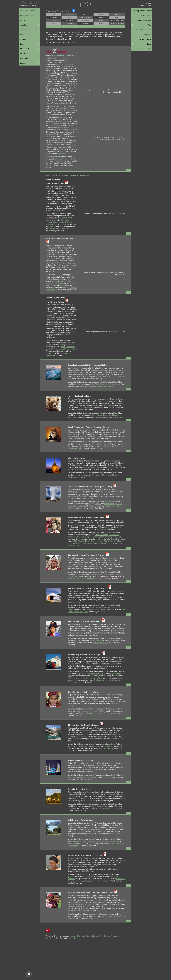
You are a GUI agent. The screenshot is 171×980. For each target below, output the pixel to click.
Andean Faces (95, 746)
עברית (149, 3)
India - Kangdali (85, 18)
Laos (53, 21)
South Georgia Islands (54, 283)
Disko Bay (99, 384)
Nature (98, 415)
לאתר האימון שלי (145, 5)
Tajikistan (85, 24)
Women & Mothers (117, 24)
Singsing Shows (52, 222)
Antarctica (69, 14)
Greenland (53, 18)
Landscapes (73, 477)
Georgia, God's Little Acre (114, 808)
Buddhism (113, 475)
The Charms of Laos (100, 643)
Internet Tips (72, 938)
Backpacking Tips (57, 938)
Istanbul (105, 777)
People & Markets (102, 475)
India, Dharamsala (68, 347)
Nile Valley (99, 444)
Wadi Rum (107, 537)
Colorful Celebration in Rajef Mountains (98, 543)
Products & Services (143, 30)
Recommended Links (143, 20)
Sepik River (69, 222)
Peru (53, 24)
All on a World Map (27, 15)
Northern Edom (74, 537)
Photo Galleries (92, 936)
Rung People (114, 574)
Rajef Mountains (93, 537)
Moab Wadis (114, 535)
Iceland (69, 18)
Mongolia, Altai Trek (84, 841)
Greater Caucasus (102, 806)
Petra (83, 537)
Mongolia (69, 21)
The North (99, 640)
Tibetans (69, 24)
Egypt (85, 14)
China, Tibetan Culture (68, 349)
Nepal (101, 21)
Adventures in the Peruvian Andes (103, 713)
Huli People (66, 220)
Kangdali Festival (102, 574)
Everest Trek (100, 674)
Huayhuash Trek (82, 746)
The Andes (108, 746)
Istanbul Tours (91, 779)
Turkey (101, 24)
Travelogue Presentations (142, 11)
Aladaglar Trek (82, 777)
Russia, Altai (114, 841)
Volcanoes (105, 415)
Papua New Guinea (117, 21)
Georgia (117, 14)
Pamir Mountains (82, 711)
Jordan (101, 18)
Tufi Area (65, 224)
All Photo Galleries (27, 11)
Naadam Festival (110, 607)
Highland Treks (52, 224)
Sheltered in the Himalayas (83, 678)
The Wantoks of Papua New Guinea (62, 228)
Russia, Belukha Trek (101, 841)
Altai (53, 14)
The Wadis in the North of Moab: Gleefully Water (93, 541)
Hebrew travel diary (105, 386)
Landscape (99, 607)
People (61, 222)
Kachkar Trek (93, 777)
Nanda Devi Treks (75, 576)
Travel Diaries (146, 15)
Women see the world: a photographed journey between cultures (97, 880)
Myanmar (85, 21)
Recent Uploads (145, 39)
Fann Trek (97, 711)
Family (101, 14)
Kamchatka (117, 18)
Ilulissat (110, 384)
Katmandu (91, 674)
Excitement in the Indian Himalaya (86, 578)
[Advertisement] (85, 961)
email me (73, 42)
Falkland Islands (68, 281)
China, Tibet (50, 349)
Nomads (71, 609)
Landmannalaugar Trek (113, 504)
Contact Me (146, 49)
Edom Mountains (101, 535)
